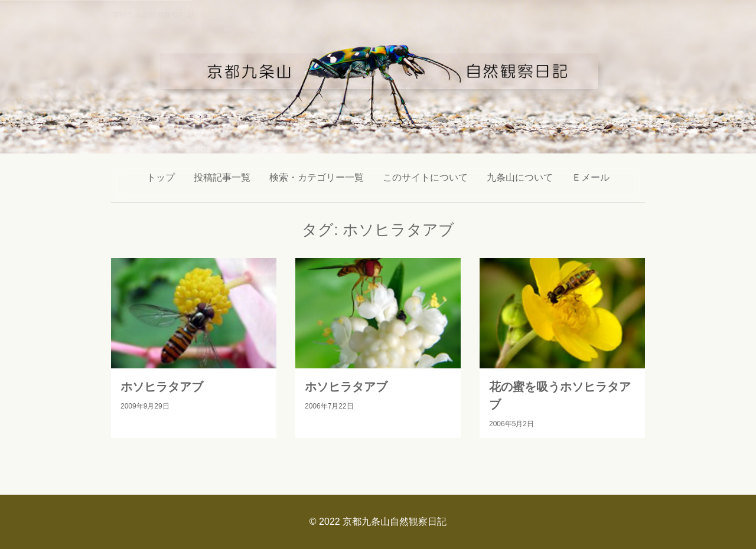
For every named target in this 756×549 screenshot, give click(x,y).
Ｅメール (591, 177)
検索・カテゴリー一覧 (317, 177)
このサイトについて (425, 177)
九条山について (520, 177)
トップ (161, 177)
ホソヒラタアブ (162, 387)
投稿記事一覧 (222, 177)
